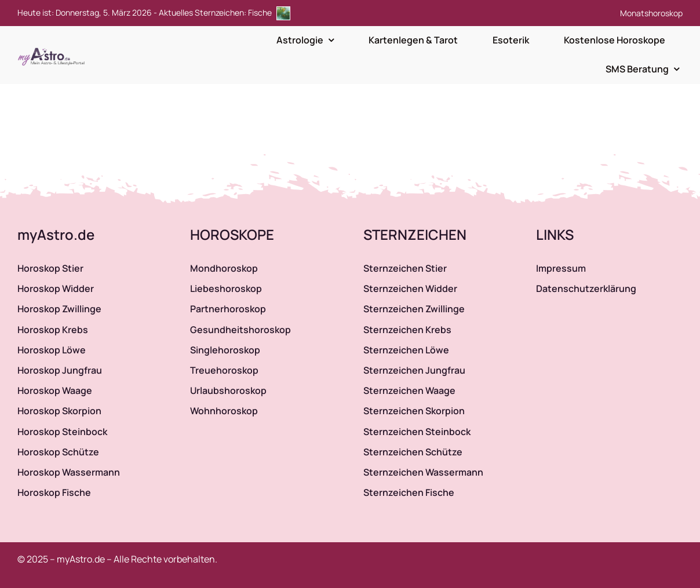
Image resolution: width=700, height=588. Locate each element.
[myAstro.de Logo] (53, 48)
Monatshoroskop (651, 13)
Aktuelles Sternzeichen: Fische (225, 12)
